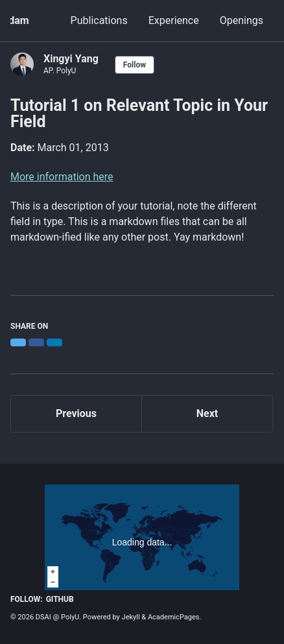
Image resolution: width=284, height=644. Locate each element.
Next (207, 413)
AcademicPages (174, 617)
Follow (135, 65)
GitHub (60, 599)
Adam (15, 20)
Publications (99, 20)
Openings (242, 20)
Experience (174, 20)
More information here (62, 177)
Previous (76, 413)
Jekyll (131, 617)
